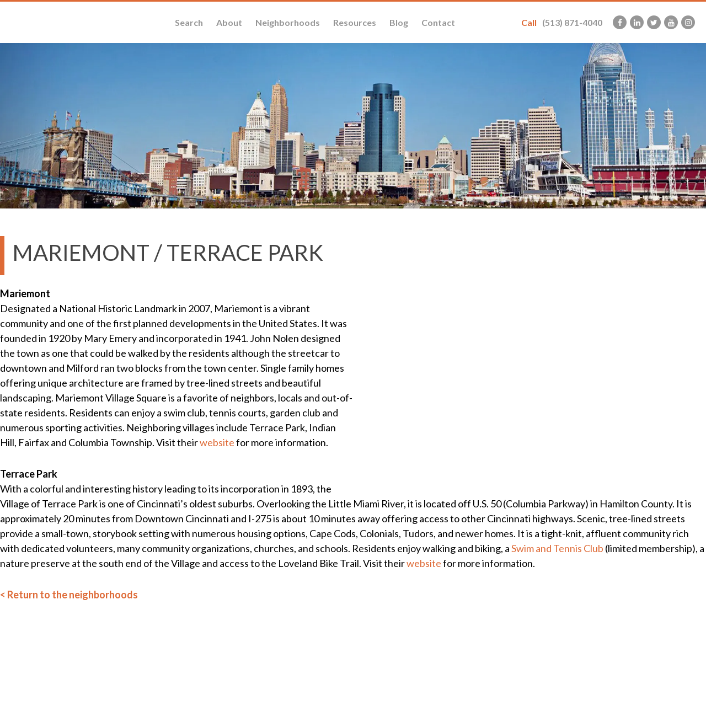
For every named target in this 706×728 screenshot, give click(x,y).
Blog (399, 22)
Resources (355, 22)
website (217, 442)
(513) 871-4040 (562, 22)
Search (189, 22)
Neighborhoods (288, 22)
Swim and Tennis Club (557, 548)
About (229, 22)
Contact (438, 22)
